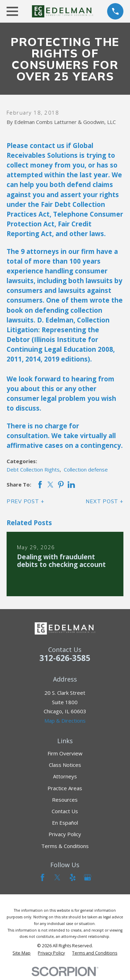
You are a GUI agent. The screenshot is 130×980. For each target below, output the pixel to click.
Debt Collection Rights (33, 469)
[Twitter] (57, 877)
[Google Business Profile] (88, 877)
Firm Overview (65, 753)
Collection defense (86, 469)
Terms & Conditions (65, 846)
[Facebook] (42, 877)
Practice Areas (65, 788)
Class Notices (65, 765)
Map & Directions (65, 721)
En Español (65, 823)
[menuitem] (21, 953)
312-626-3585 (65, 658)
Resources (65, 800)
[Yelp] (73, 877)
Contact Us (65, 811)
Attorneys (65, 776)
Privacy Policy (65, 834)
